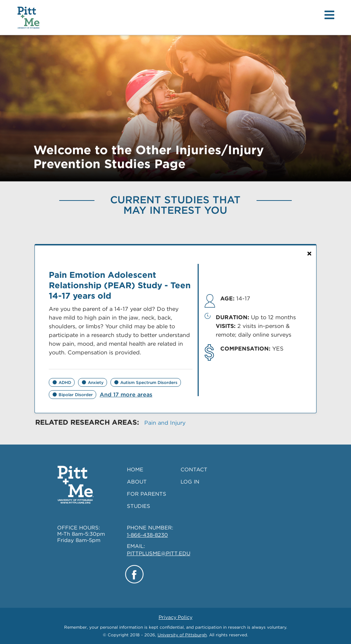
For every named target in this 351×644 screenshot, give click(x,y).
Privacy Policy (175, 617)
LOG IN (190, 482)
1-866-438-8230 (147, 535)
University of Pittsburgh (182, 635)
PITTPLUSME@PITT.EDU (159, 553)
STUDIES (139, 506)
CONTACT (194, 470)
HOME (135, 470)
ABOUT (137, 482)
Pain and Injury (165, 423)
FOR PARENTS (147, 494)
